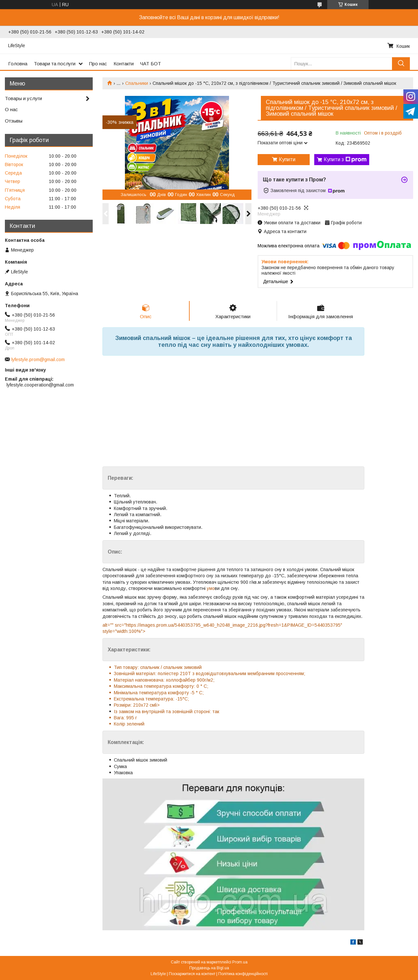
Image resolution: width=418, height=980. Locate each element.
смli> (154, 705)
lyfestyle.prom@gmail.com (38, 359)
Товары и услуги (23, 98)
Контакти (124, 64)
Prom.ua (240, 962)
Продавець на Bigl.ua (209, 968)
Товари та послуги (55, 64)
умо (210, 588)
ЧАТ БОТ (151, 64)
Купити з (345, 160)
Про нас (98, 64)
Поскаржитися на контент (192, 974)
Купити (287, 159)
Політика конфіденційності (243, 974)
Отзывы (14, 121)
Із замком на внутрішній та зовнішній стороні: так (167, 712)
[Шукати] (401, 64)
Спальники (137, 83)
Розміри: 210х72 (131, 705)
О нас (11, 109)
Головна (18, 64)
